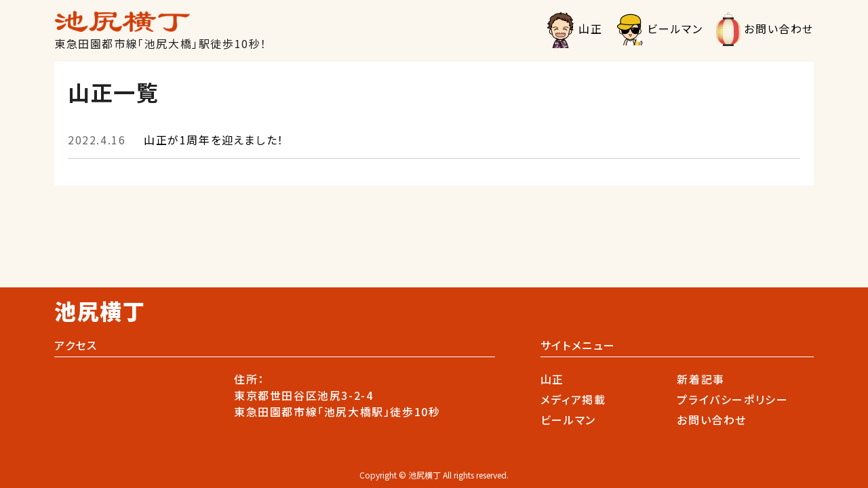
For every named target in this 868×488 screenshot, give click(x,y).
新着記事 (701, 379)
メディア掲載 (573, 399)
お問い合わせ (779, 28)
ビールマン (675, 28)
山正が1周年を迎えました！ (176, 140)
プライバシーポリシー (732, 399)
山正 (590, 28)
